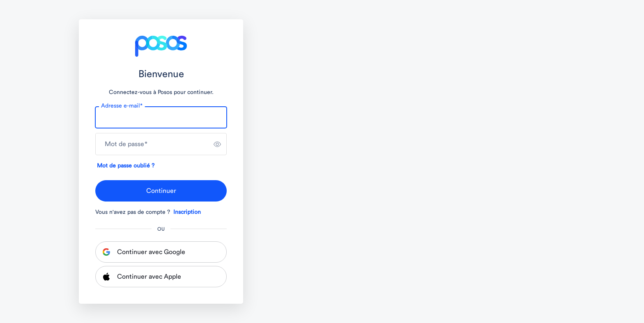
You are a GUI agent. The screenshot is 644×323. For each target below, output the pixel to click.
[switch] (217, 144)
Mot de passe (126, 144)
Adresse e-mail (122, 106)
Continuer (161, 191)
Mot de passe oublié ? (126, 166)
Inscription (187, 212)
